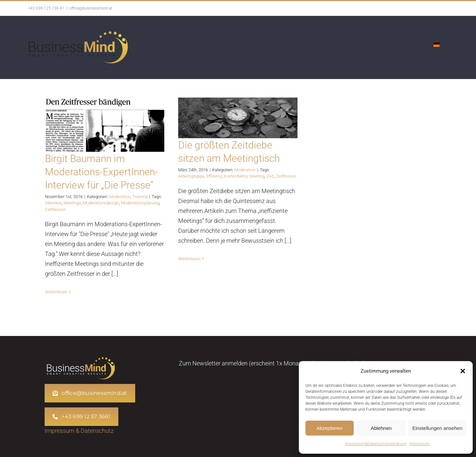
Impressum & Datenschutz (79, 431)
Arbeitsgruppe (191, 176)
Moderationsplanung (140, 203)
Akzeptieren (329, 428)
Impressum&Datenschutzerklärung (376, 444)
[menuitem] (437, 45)
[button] (463, 371)
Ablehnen (381, 428)
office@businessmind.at (91, 8)
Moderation (120, 197)
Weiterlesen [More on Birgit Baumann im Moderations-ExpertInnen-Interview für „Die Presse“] (56, 292)
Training (140, 197)
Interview (53, 203)
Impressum (420, 444)
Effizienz (214, 176)
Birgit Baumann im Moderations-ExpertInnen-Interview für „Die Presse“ (101, 172)
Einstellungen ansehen (437, 428)
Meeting (257, 176)
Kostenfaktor (236, 176)
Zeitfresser (55, 209)
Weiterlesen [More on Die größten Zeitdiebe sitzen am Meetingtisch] (189, 259)
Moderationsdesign (101, 203)
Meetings (72, 203)
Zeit (270, 176)
